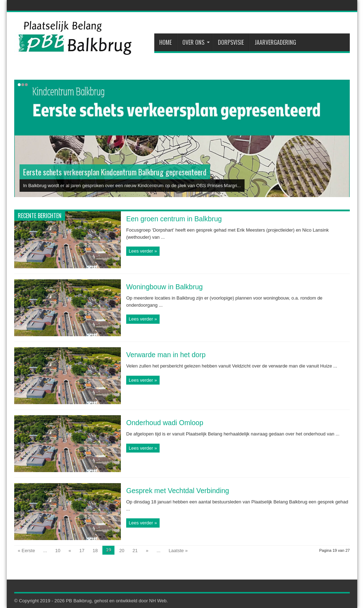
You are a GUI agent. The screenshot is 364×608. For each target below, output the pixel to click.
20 (122, 551)
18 (95, 551)
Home (165, 42)
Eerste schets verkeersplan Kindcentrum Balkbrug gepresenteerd (115, 172)
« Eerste (26, 551)
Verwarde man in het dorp (166, 355)
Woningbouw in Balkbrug (164, 287)
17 (82, 551)
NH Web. (159, 601)
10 (58, 551)
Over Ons (196, 42)
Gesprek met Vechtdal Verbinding (178, 491)
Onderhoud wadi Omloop (165, 423)
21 (135, 551)
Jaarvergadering (275, 42)
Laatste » (178, 551)
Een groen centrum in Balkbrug (174, 219)
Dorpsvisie (231, 42)
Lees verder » (143, 251)
